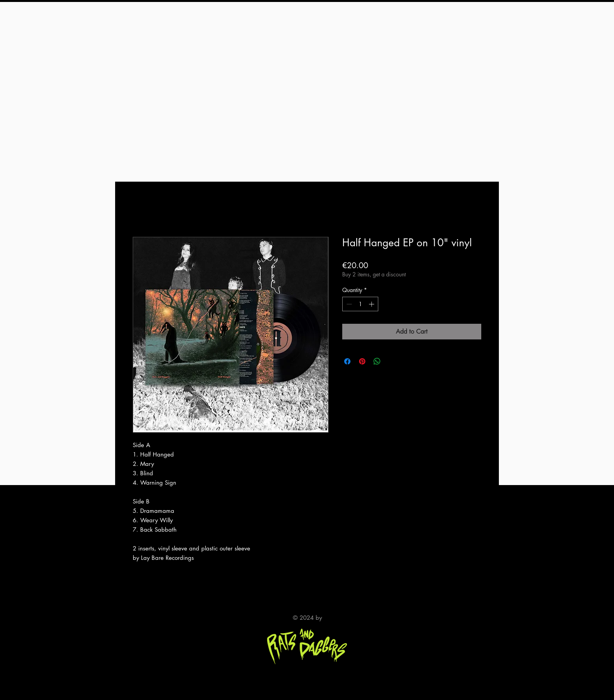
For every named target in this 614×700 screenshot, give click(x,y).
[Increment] (372, 304)
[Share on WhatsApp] (377, 361)
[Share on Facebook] (347, 361)
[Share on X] (392, 361)
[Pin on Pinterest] (362, 361)
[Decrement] (348, 304)
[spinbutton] (360, 304)
